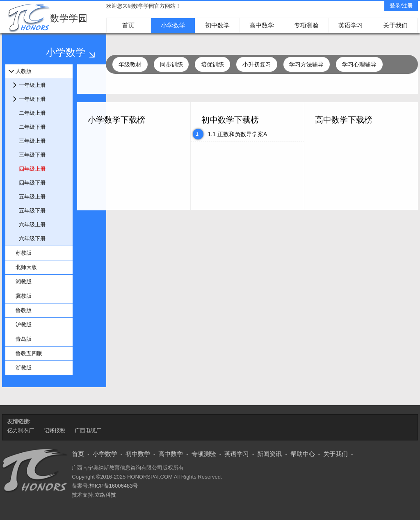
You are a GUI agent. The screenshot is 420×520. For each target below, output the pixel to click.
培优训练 (212, 64)
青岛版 (24, 339)
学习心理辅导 (359, 64)
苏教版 (24, 253)
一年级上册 (32, 85)
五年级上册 (32, 197)
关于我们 (395, 25)
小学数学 (173, 25)
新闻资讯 (269, 454)
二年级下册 (32, 127)
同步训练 (171, 64)
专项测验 (306, 25)
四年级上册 (32, 169)
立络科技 (105, 495)
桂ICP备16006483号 (114, 486)
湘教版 (24, 282)
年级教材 (130, 64)
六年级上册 (32, 225)
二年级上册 (32, 113)
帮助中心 (303, 454)
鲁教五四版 (29, 353)
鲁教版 (24, 310)
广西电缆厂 (88, 430)
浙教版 (24, 368)
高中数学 (262, 25)
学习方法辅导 (306, 64)
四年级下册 (32, 183)
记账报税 (55, 430)
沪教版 (24, 325)
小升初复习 (257, 64)
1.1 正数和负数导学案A (238, 134)
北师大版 (26, 267)
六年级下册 (32, 238)
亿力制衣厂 (21, 430)
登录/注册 (401, 6)
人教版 (24, 71)
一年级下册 (32, 99)
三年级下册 (32, 155)
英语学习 (351, 25)
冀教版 (24, 296)
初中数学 (217, 25)
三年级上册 (32, 141)
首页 (128, 25)
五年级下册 (32, 211)
